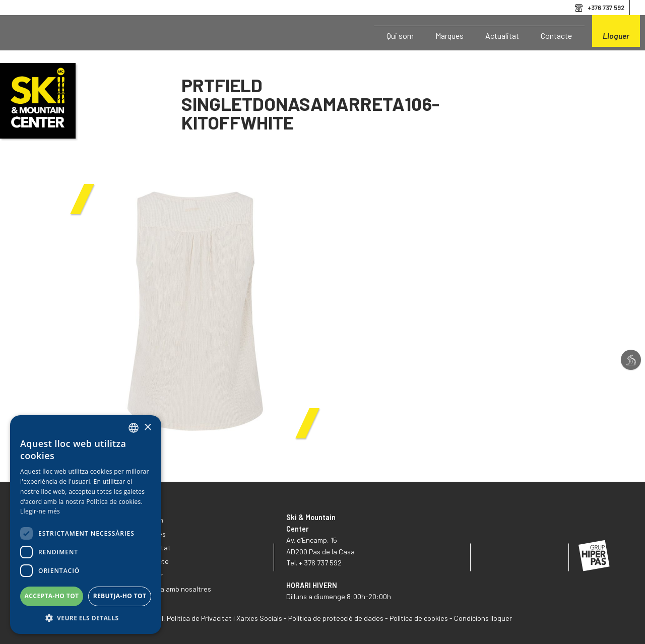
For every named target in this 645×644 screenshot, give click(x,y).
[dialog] (86, 525)
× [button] (147, 428)
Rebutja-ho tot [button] (120, 596)
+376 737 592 (606, 8)
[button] (86, 618)
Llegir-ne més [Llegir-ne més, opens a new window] (40, 511)
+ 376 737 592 (320, 563)
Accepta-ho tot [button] (52, 596)
